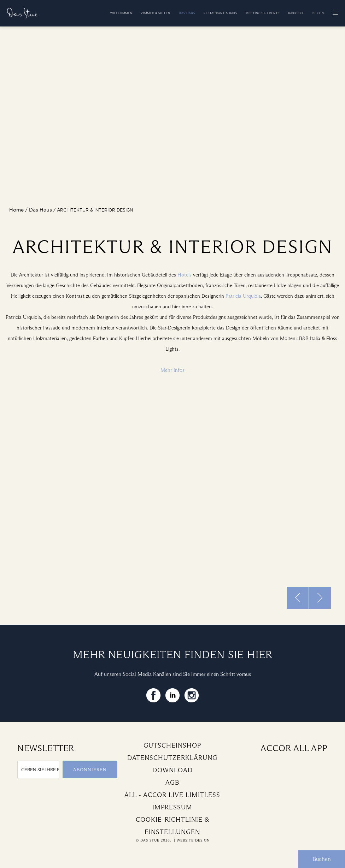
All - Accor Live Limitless (172, 795)
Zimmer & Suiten (156, 13)
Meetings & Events (263, 13)
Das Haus (187, 13)
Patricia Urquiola (243, 296)
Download (172, 770)
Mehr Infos (172, 370)
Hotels (185, 275)
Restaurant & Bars (220, 13)
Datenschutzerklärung (172, 758)
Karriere (296, 13)
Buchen (322, 859)
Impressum (172, 807)
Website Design (193, 840)
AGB (172, 783)
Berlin (318, 13)
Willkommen (121, 13)
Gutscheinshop (172, 745)
